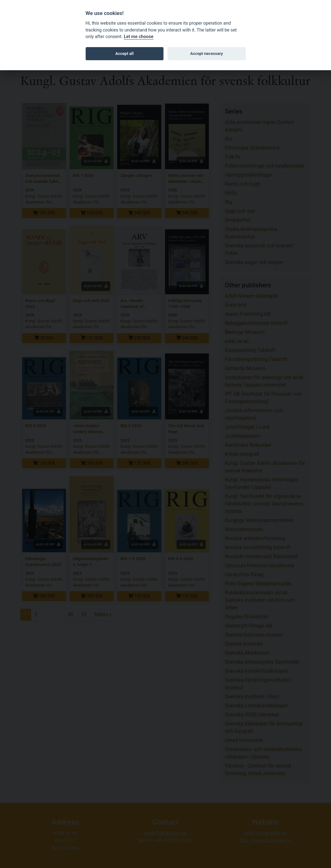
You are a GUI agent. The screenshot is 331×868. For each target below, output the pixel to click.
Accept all (124, 54)
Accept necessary (206, 54)
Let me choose (139, 37)
